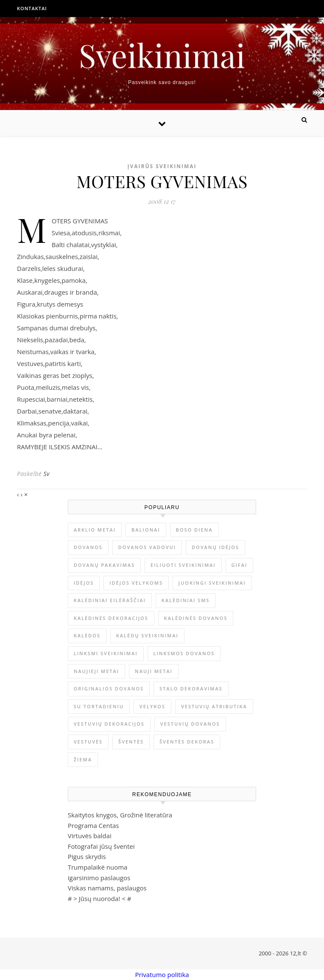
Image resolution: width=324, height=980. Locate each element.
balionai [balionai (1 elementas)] (146, 530)
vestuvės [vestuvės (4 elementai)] (88, 742)
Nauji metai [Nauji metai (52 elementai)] (154, 671)
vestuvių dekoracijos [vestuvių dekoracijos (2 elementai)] (109, 724)
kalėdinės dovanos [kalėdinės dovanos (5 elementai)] (196, 618)
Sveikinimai (162, 55)
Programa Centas (94, 825)
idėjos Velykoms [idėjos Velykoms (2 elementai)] (136, 583)
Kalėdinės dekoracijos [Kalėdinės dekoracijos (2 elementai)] (111, 618)
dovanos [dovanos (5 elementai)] (88, 547)
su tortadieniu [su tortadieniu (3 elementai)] (99, 706)
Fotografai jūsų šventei (101, 846)
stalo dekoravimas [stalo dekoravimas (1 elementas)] (191, 689)
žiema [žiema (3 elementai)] (83, 759)
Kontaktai (32, 8)
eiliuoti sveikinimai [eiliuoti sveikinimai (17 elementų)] (183, 565)
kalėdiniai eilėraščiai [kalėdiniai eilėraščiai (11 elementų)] (110, 600)
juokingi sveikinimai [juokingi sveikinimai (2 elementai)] (212, 583)
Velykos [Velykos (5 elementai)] (152, 706)
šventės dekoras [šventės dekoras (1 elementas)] (187, 742)
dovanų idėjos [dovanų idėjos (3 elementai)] (215, 547)
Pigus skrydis (87, 856)
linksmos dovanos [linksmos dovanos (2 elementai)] (184, 653)
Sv (46, 474)
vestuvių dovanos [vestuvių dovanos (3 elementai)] (190, 724)
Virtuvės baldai (90, 836)
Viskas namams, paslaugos (107, 888)
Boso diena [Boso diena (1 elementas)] (194, 530)
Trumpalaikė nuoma (98, 867)
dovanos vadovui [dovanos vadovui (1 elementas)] (147, 547)
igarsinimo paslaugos (99, 878)
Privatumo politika (162, 974)
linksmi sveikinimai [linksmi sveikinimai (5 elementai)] (106, 653)
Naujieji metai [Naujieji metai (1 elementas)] (96, 671)
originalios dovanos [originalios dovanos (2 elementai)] (109, 689)
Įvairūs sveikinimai (162, 166)
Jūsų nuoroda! (100, 898)
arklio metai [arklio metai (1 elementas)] (95, 530)
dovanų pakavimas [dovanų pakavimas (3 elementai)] (104, 565)
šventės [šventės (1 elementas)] (131, 742)
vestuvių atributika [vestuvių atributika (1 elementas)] (214, 706)
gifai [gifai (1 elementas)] (240, 565)
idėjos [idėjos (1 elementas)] (84, 583)
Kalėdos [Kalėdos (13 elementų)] (87, 635)
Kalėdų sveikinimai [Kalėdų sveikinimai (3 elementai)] (147, 635)
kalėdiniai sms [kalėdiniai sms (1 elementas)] (186, 600)
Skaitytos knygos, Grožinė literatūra (120, 815)
